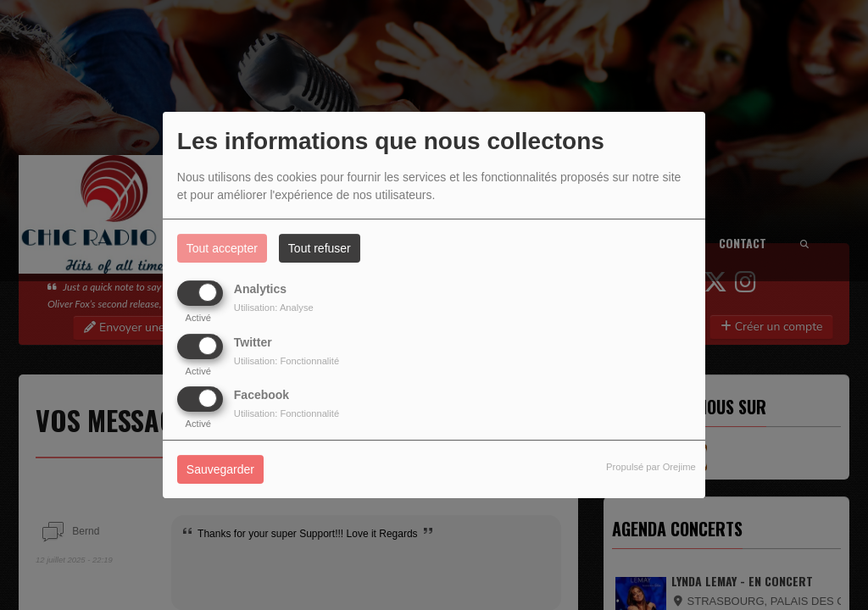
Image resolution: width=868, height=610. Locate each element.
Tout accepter (222, 248)
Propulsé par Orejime (651, 467)
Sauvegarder (220, 469)
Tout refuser (320, 248)
